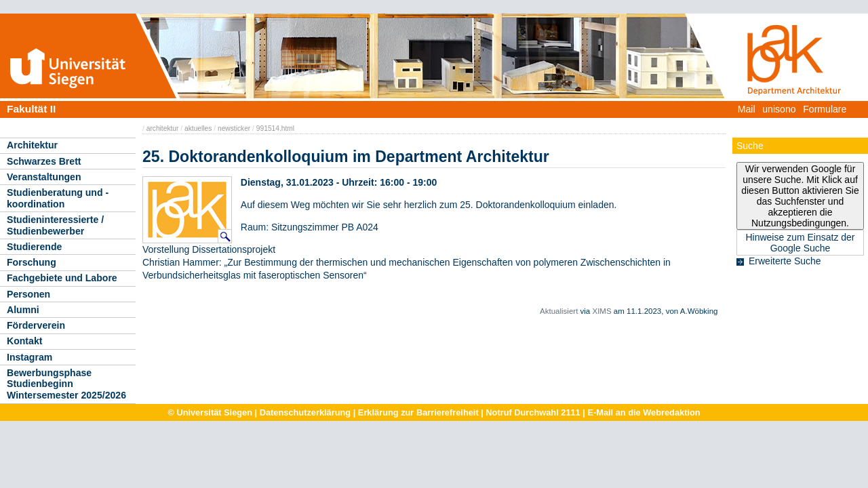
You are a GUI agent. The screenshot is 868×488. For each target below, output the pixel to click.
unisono (779, 109)
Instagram (29, 357)
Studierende (34, 247)
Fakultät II (31, 109)
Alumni (23, 310)
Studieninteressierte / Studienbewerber (55, 225)
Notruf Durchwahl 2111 (533, 412)
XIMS (601, 311)
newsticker (234, 128)
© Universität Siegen (210, 412)
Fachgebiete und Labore (62, 278)
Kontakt (24, 341)
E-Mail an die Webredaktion (644, 412)
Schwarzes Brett (44, 161)
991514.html (275, 128)
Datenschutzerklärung (305, 412)
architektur (163, 128)
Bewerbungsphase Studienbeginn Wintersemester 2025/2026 (66, 384)
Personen (28, 294)
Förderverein (36, 325)
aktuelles (198, 128)
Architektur (32, 145)
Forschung (32, 262)
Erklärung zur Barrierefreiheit (418, 412)
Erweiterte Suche (785, 261)
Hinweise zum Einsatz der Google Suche (800, 243)
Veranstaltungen (44, 177)
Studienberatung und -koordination (58, 198)
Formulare (825, 109)
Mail (747, 109)
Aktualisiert (559, 311)
